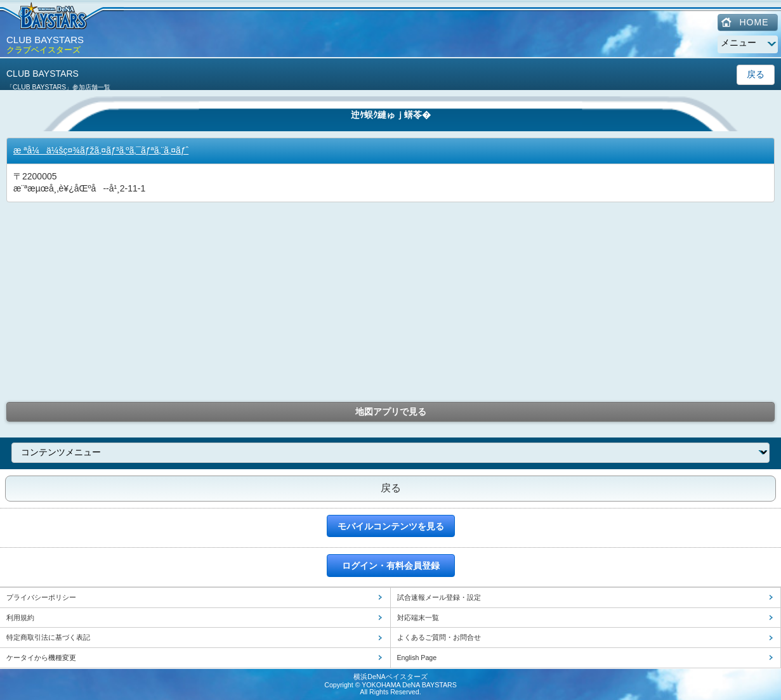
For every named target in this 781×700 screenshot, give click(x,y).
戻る (756, 74)
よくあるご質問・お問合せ (439, 637)
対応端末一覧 (418, 618)
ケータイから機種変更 (41, 658)
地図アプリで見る (391, 412)
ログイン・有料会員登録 (391, 566)
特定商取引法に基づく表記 (48, 637)
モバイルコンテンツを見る (391, 526)
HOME (754, 22)
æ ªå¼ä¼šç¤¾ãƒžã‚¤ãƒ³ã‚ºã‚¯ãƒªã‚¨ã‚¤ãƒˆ (101, 150)
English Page (417, 658)
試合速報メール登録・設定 (439, 597)
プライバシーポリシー (41, 597)
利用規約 (20, 618)
